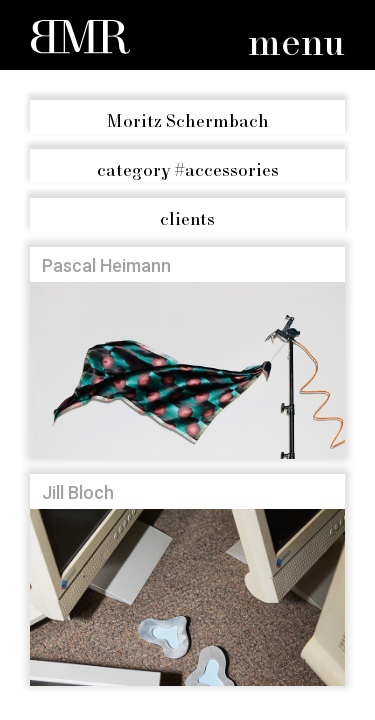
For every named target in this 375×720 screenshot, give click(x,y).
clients (187, 220)
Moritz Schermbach (188, 122)
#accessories (188, 171)
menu (296, 44)
